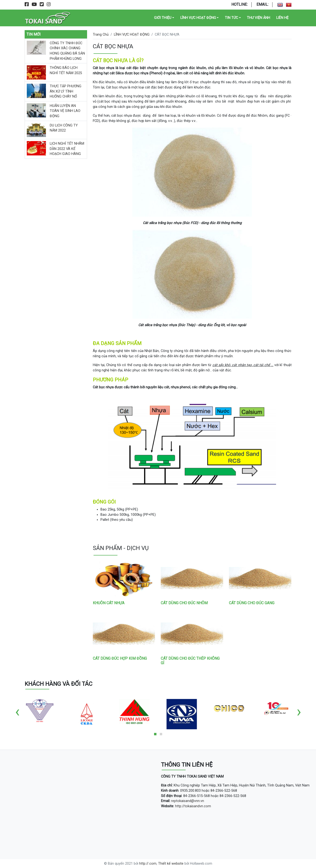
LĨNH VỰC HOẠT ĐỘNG (132, 35)
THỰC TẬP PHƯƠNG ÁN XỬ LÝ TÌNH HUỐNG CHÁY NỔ (66, 91)
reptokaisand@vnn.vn (188, 801)
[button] (155, 734)
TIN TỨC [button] (231, 18)
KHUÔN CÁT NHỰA (109, 603)
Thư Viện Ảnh (258, 18)
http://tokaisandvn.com (193, 806)
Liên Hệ (282, 18)
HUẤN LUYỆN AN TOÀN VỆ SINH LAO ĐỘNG (65, 111)
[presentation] (17, 712)
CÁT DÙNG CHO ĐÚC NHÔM (184, 603)
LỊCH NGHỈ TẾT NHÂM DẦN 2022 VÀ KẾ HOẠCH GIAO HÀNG (67, 149)
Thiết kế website (171, 864)
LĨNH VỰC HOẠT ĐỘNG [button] (198, 18)
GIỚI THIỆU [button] (163, 18)
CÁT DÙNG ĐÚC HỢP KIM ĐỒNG (120, 658)
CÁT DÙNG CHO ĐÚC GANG (252, 603)
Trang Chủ (101, 35)
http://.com (148, 864)
